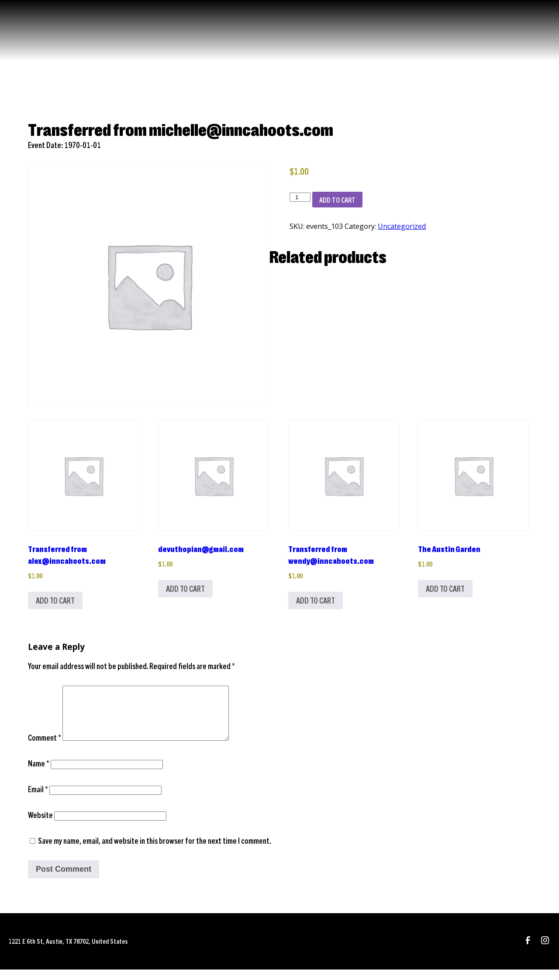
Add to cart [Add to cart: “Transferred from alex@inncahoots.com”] (55, 600)
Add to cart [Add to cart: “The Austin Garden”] (445, 588)
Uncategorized (402, 226)
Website (40, 825)
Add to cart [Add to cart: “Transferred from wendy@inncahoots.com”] (316, 600)
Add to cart (337, 200)
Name (39, 774)
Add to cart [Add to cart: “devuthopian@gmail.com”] (185, 588)
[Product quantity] (300, 197)
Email (38, 799)
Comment (45, 748)
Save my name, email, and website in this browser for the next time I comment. (155, 851)
